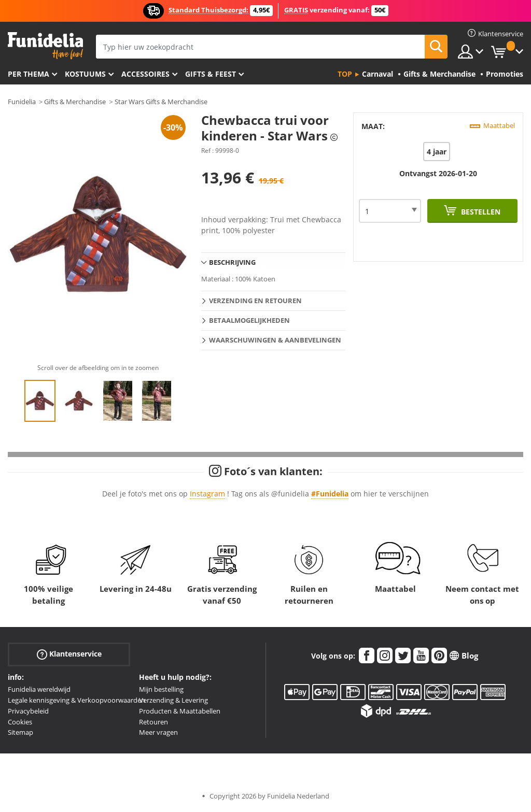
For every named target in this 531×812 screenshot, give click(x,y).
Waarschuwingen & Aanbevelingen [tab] (275, 340)
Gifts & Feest (211, 74)
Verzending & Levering (173, 700)
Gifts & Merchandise (75, 102)
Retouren (153, 722)
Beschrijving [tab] (232, 262)
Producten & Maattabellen (180, 711)
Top (345, 74)
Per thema (29, 74)
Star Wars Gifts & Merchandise (161, 102)
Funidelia (22, 102)
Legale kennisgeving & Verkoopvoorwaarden (76, 700)
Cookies (20, 722)
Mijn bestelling (161, 689)
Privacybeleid (28, 711)
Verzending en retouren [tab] (255, 301)
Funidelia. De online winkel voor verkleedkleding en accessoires (45, 46)
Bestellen (480, 212)
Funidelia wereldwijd (39, 689)
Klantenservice (69, 654)
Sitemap (20, 732)
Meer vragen (158, 732)
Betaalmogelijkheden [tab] (249, 320)
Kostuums (85, 74)
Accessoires (145, 74)
